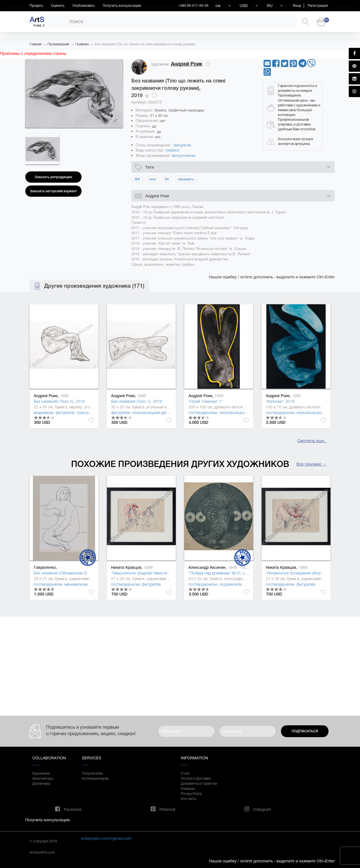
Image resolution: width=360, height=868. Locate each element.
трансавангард (90, 413)
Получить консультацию (122, 6)
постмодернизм (203, 413)
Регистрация (318, 6)
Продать (36, 6)
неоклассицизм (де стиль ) (156, 413)
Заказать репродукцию (53, 177)
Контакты (188, 799)
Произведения (58, 44)
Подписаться (305, 731)
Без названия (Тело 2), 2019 (59, 401)
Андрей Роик (187, 64)
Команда (188, 789)
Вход (297, 6)
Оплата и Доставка (196, 778)
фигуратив (182, 145)
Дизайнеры (41, 784)
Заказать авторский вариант (53, 191)
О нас (185, 773)
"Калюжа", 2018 (280, 401)
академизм (43, 413)
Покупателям (92, 773)
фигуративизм (184, 156)
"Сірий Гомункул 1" (205, 401)
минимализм (76, 584)
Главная (35, 44)
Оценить (58, 6)
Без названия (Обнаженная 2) (60, 573)
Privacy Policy (191, 794)
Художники (41, 773)
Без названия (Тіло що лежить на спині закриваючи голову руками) (145, 44)
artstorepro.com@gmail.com (106, 838)
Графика (82, 44)
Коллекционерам (95, 778)
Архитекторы (43, 778)
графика (172, 150)
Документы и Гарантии (199, 784)
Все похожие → (311, 464)
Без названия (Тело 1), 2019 (137, 401)
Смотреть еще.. (312, 441)
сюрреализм (230, 584)
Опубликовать (84, 6)
